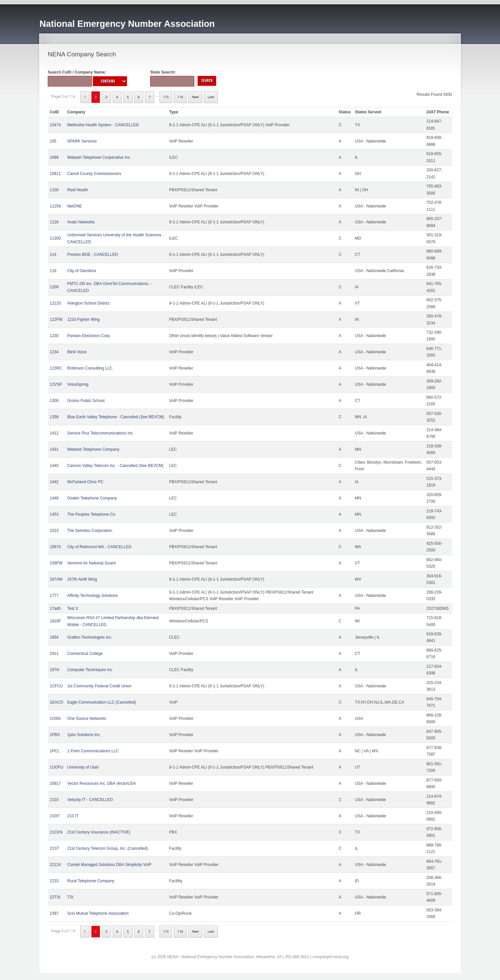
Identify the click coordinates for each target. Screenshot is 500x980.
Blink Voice (77, 352)
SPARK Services (82, 141)
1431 (54, 449)
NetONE (75, 206)
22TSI (55, 897)
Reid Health (78, 190)
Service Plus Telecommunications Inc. (101, 433)
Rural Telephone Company (91, 881)
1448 (54, 498)
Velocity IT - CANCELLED (90, 800)
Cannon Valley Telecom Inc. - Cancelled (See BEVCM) (115, 466)
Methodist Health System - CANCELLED (103, 125)
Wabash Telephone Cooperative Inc (99, 157)
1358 (54, 417)
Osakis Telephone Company (92, 498)
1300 (54, 401)
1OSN (55, 719)
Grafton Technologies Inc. (90, 637)
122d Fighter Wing (84, 319)
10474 (55, 125)
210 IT (73, 816)
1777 (54, 596)
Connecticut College (85, 654)
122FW (56, 319)
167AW (56, 579)
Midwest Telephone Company (93, 449)
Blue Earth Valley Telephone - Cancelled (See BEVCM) (116, 417)
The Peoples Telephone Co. (92, 514)
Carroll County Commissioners (94, 174)
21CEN (56, 832)
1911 (54, 654)
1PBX (55, 735)
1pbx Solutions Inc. (84, 735)
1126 (54, 222)
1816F (55, 621)
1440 (54, 466)
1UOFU (57, 767)
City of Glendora (82, 271)
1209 (54, 287)
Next (195, 97)
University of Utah (83, 767)
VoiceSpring (78, 384)
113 (166, 97)
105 (53, 141)
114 (180, 97)
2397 (54, 913)
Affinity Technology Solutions (93, 596)
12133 (55, 303)
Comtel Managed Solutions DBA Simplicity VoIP (109, 865)
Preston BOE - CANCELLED (93, 255)
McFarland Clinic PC (85, 482)
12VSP (56, 384)
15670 (55, 547)
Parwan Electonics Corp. (89, 336)
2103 (54, 800)
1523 (54, 531)
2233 (54, 881)
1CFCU (56, 686)
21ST (55, 848)
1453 (54, 514)
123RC (56, 368)
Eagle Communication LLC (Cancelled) (102, 702)
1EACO (57, 702)
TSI (70, 897)
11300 (55, 238)
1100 (54, 190)
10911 (55, 174)
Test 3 (73, 608)
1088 (54, 157)
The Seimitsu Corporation (90, 531)
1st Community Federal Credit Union (99, 686)
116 (53, 271)
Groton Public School (86, 401)
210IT (55, 816)
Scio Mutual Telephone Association (98, 913)
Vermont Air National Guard (92, 563)
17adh (55, 608)
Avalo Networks (81, 222)
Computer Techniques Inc (90, 670)
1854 (54, 637)
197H (55, 670)
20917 (55, 783)
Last (211, 97)
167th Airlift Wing (82, 579)
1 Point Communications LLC (93, 751)
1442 (54, 482)
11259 (55, 206)
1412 (54, 433)
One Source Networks (87, 719)
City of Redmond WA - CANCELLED (99, 547)
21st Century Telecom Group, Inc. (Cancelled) (108, 848)
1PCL (55, 751)
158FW (56, 563)
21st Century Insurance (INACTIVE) (99, 832)
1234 (54, 352)
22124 (55, 865)
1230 (54, 336)
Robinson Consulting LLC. (90, 368)
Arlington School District (88, 303)
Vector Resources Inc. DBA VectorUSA (102, 783)
